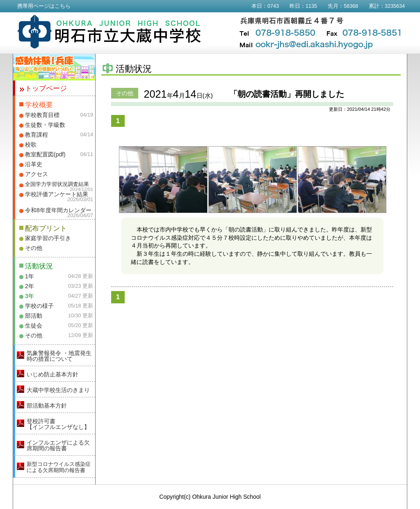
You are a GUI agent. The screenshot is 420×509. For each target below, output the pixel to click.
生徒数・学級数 (45, 125)
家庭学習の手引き (48, 238)
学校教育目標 (42, 115)
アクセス (37, 174)
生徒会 (34, 326)
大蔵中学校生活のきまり (58, 390)
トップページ (46, 88)
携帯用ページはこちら (44, 6)
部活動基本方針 (47, 406)
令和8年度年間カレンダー (58, 210)
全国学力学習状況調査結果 (57, 184)
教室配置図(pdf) (45, 154)
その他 (34, 248)
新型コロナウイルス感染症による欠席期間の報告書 (59, 467)
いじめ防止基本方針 (52, 374)
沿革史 (34, 164)
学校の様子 (39, 306)
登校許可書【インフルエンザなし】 (58, 424)
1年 (30, 276)
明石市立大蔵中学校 (109, 32)
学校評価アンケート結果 (57, 194)
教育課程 (37, 135)
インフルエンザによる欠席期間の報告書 (58, 445)
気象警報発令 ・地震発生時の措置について (59, 356)
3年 (30, 296)
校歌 (31, 144)
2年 (30, 286)
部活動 (34, 316)
